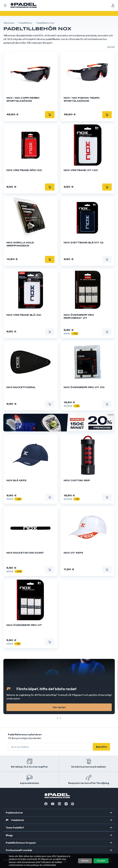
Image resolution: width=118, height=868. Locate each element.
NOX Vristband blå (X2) (24, 315)
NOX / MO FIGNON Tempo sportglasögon (82, 100)
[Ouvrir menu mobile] (5, 5)
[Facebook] (46, 804)
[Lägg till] (50, 115)
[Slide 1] (60, 718)
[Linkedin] (59, 804)
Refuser (85, 861)
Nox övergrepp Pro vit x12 (84, 387)
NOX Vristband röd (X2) (24, 170)
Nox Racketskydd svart (25, 553)
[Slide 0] (58, 718)
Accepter (101, 861)
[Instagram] (66, 804)
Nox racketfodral (21, 387)
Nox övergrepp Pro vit (24, 625)
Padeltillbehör (26, 23)
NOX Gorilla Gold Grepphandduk (20, 244)
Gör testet (59, 707)
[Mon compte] (113, 5)
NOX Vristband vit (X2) (81, 170)
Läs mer (111, 47)
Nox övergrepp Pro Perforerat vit (79, 317)
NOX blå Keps (16, 481)
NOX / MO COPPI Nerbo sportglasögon (23, 100)
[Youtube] (53, 804)
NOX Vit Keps (73, 553)
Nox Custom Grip (77, 481)
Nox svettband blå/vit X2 (84, 243)
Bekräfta (101, 747)
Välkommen (9, 23)
